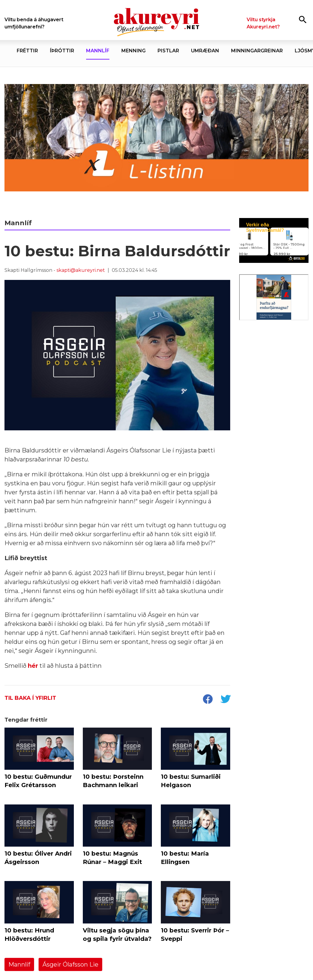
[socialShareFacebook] (207, 700)
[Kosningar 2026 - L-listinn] (156, 138)
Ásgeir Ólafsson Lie (70, 964)
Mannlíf (19, 964)
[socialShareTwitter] (225, 700)
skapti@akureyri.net (81, 270)
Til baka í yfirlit (30, 698)
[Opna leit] (303, 19)
